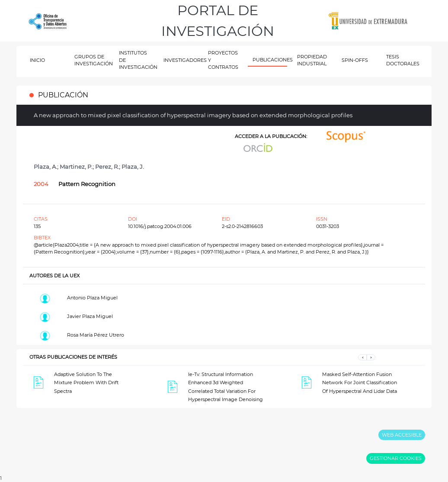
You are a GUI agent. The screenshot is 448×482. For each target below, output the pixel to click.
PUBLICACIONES (270, 60)
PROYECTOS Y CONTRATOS (223, 60)
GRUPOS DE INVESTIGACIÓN (92, 60)
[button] (362, 357)
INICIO (37, 60)
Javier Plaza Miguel (90, 316)
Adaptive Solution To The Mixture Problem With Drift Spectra (86, 383)
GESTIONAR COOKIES (396, 458)
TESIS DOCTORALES (403, 60)
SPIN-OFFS (355, 60)
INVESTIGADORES (181, 60)
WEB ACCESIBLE (402, 435)
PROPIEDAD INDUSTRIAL (312, 60)
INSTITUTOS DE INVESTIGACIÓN (136, 60)
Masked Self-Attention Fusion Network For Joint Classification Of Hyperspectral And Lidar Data (360, 383)
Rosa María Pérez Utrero (96, 335)
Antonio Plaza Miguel (92, 298)
